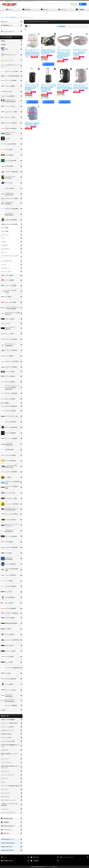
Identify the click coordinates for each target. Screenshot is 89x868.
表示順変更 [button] (61, 26)
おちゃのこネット (42, 867)
